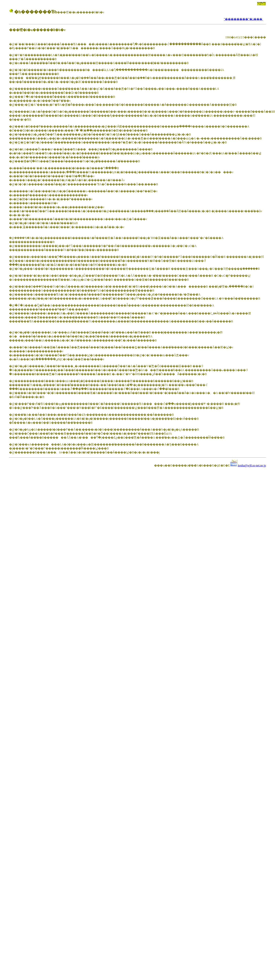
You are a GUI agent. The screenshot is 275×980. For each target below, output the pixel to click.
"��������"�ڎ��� (243, 19)
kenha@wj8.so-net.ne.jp (252, 465)
